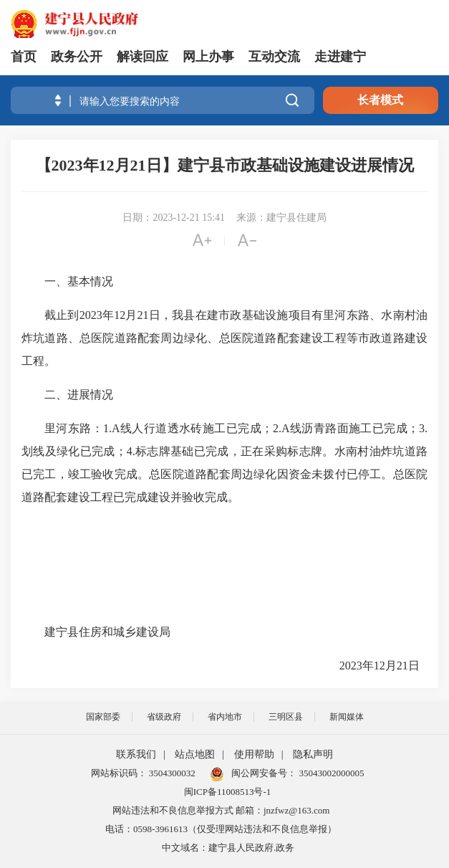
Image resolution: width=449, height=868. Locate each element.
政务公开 (77, 57)
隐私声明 (313, 754)
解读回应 (143, 57)
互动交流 (274, 57)
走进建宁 (340, 57)
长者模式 (380, 100)
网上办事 (208, 57)
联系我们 (136, 754)
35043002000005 (330, 773)
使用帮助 (254, 754)
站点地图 (195, 754)
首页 (24, 57)
